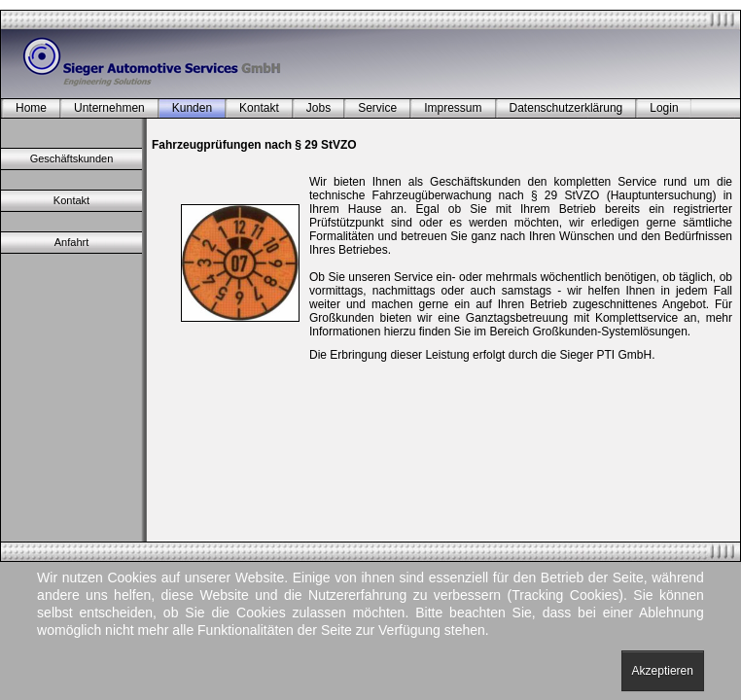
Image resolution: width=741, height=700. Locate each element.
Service (377, 108)
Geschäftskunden (72, 158)
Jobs (318, 108)
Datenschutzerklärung (566, 108)
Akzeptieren (663, 671)
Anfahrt (71, 242)
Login (664, 108)
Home (31, 108)
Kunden (192, 108)
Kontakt (259, 108)
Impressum (453, 108)
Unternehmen (109, 108)
